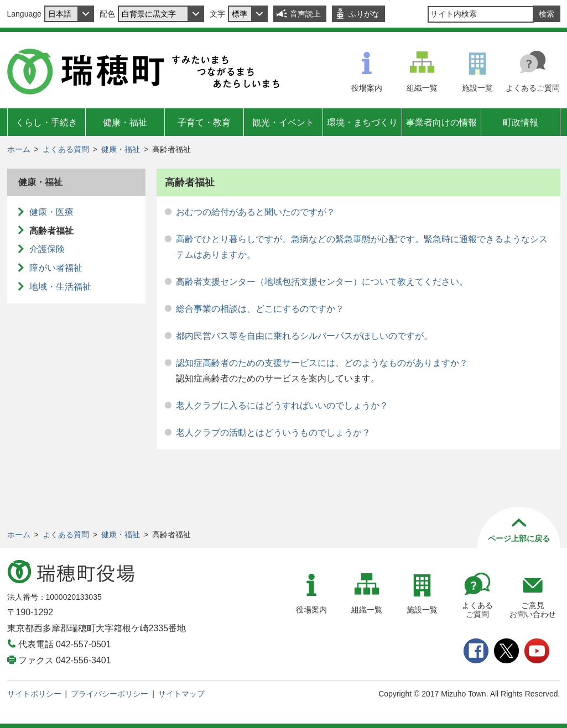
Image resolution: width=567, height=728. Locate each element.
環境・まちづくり (362, 122)
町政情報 (521, 122)
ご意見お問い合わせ (533, 610)
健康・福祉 (125, 122)
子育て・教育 (204, 122)
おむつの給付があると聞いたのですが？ (256, 212)
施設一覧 (477, 88)
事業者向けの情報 (441, 122)
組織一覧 (422, 88)
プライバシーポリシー (110, 694)
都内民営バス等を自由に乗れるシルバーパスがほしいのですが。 (304, 336)
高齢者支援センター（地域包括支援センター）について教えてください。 (322, 282)
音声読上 (305, 14)
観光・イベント (283, 122)
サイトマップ (181, 694)
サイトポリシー (34, 694)
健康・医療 (51, 212)
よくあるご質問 (533, 88)
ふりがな (364, 14)
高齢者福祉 (51, 231)
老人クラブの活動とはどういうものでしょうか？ (273, 433)
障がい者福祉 (56, 268)
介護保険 (47, 249)
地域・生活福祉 (60, 287)
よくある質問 (66, 149)
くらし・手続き (46, 122)
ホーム (19, 149)
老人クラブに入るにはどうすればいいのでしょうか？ (282, 405)
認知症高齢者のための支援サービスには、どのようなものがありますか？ (322, 363)
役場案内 (367, 88)
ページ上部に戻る (519, 538)
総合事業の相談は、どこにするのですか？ (260, 309)
